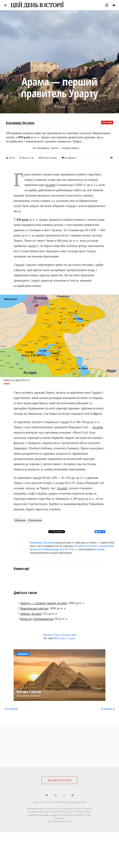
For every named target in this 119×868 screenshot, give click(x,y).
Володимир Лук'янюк (20, 123)
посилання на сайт (82, 815)
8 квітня (107, 709)
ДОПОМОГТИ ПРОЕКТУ (60, 780)
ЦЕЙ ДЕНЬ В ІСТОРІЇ (37, 5)
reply (111, 158)
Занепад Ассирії (31, 613)
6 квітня (12, 709)
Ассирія (98, 427)
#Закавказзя (35, 520)
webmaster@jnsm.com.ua (59, 821)
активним (99, 549)
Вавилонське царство (34, 608)
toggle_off (114, 5)
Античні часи (69, 635)
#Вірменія (20, 520)
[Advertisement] (59, 747)
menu (5, 5)
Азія (57, 635)
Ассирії (50, 185)
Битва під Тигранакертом (37, 619)
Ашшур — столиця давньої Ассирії (43, 603)
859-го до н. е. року (65, 638)
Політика (107, 122)
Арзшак (61, 106)
